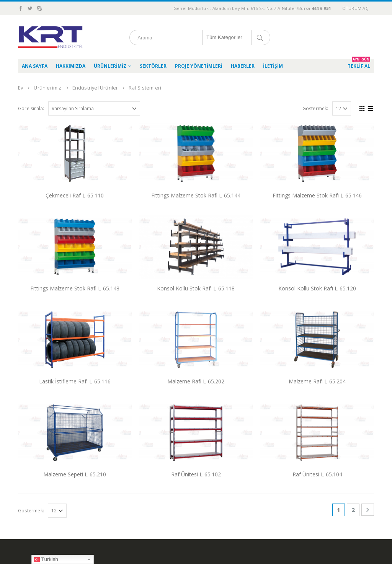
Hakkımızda (71, 66)
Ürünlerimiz (110, 66)
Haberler (243, 66)
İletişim (273, 66)
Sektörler (153, 66)
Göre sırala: (31, 108)
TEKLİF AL (359, 64)
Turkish (46, 559)
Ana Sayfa (35, 66)
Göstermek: (315, 108)
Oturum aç (355, 8)
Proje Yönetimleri (199, 66)
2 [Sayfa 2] (353, 510)
